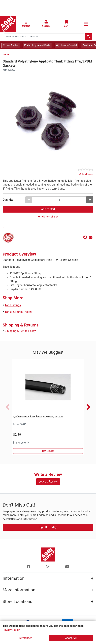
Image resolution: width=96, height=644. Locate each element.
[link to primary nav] (86, 24)
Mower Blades (11, 45)
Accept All (71, 638)
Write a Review (86, 174)
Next (88, 407)
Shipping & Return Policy (21, 331)
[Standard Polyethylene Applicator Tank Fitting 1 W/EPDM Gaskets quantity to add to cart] (59, 200)
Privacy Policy (11, 630)
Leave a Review (48, 482)
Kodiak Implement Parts (37, 45)
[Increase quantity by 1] (90, 200)
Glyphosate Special (67, 45)
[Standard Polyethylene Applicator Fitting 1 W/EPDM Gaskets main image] (48, 120)
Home (6, 55)
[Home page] (8, 24)
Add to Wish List (48, 217)
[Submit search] (88, 37)
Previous (8, 407)
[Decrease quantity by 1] (29, 200)
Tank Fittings (13, 305)
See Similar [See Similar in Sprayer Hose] (48, 451)
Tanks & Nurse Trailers (19, 312)
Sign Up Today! (48, 527)
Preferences (25, 638)
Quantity (8, 200)
